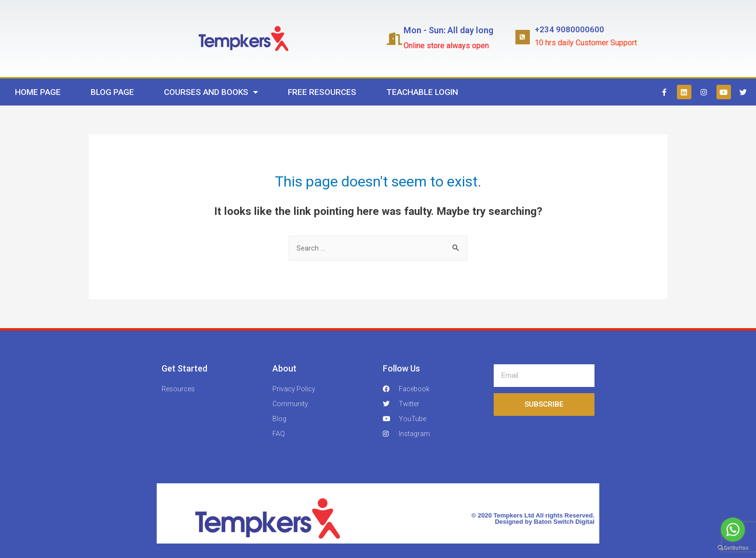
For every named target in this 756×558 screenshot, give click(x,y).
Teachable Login (422, 92)
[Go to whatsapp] (733, 530)
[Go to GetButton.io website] (733, 548)
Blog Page (112, 92)
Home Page (38, 92)
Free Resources (322, 92)
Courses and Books (211, 92)
